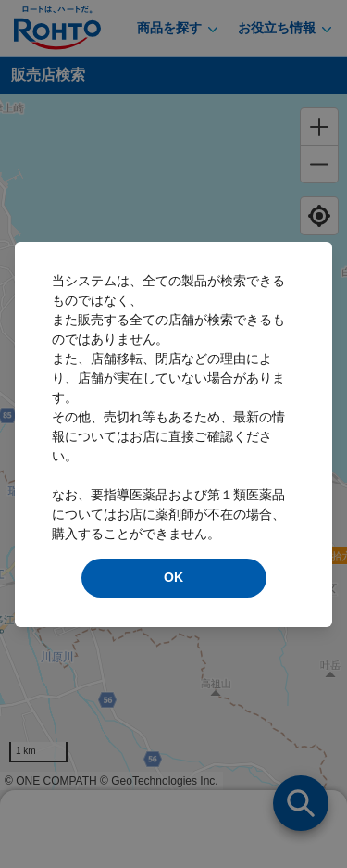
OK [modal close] (173, 577)
